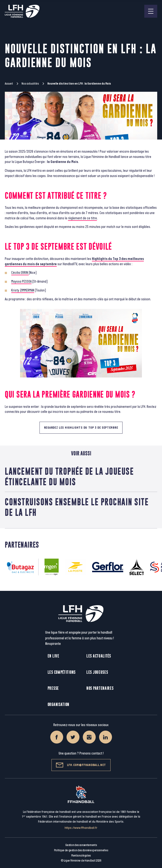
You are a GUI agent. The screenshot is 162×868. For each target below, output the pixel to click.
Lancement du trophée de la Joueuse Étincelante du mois (69, 476)
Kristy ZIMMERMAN (23, 290)
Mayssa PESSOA (21, 282)
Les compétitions (62, 672)
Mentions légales (81, 856)
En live (53, 656)
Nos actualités (30, 84)
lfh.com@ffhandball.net (81, 765)
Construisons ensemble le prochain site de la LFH (77, 507)
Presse (53, 688)
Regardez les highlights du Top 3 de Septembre (81, 428)
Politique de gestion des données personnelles (81, 850)
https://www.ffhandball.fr (81, 828)
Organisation (59, 704)
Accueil (9, 84)
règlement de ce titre (82, 218)
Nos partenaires (100, 688)
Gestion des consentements (81, 845)
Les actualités (99, 656)
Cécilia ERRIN (20, 273)
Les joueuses (97, 672)
